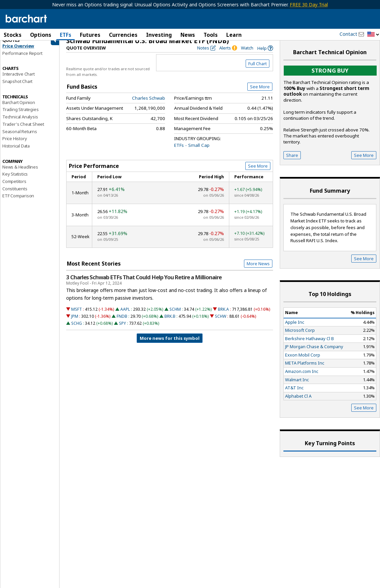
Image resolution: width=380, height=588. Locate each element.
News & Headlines (20, 174)
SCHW (221, 323)
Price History (15, 145)
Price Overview (18, 53)
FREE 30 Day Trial (309, 5)
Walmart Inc (297, 386)
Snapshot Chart (17, 88)
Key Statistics (15, 181)
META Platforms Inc (305, 370)
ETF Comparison (18, 202)
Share (292, 162)
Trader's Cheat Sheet (23, 131)
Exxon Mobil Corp (303, 362)
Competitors (14, 188)
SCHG (77, 330)
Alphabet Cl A (298, 403)
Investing (159, 35)
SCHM (175, 316)
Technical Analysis (20, 123)
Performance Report (22, 60)
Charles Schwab (149, 105)
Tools (211, 35)
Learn (234, 35)
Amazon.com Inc (302, 378)
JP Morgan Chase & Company (314, 353)
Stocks (13, 35)
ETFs (66, 35)
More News (258, 270)
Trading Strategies (20, 116)
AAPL (125, 316)
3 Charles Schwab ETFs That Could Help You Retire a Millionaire (144, 284)
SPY (122, 330)
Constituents (15, 195)
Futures (90, 35)
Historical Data (16, 153)
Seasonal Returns (20, 138)
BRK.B (170, 323)
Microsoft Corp (300, 337)
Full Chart (258, 70)
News (188, 35)
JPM (75, 323)
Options (41, 35)
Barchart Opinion (19, 109)
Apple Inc (295, 328)
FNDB (122, 323)
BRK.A (223, 316)
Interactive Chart (19, 81)
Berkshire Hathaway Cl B (309, 345)
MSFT (77, 316)
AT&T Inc (294, 394)
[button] (373, 35)
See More (260, 93)
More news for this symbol (170, 345)
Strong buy (330, 77)
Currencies (123, 35)
